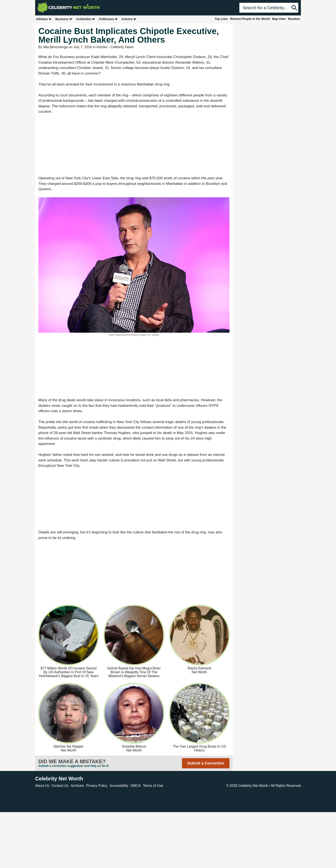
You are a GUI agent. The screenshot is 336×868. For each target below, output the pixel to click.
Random (294, 19)
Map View (279, 19)
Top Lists (221, 19)
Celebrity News (122, 47)
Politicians (108, 19)
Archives (77, 786)
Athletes (44, 19)
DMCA (136, 786)
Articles (129, 19)
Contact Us (60, 786)
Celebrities (86, 19)
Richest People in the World (250, 19)
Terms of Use (153, 786)
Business (64, 19)
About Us (42, 786)
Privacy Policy (97, 786)
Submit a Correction (206, 763)
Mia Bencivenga (55, 47)
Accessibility (119, 786)
